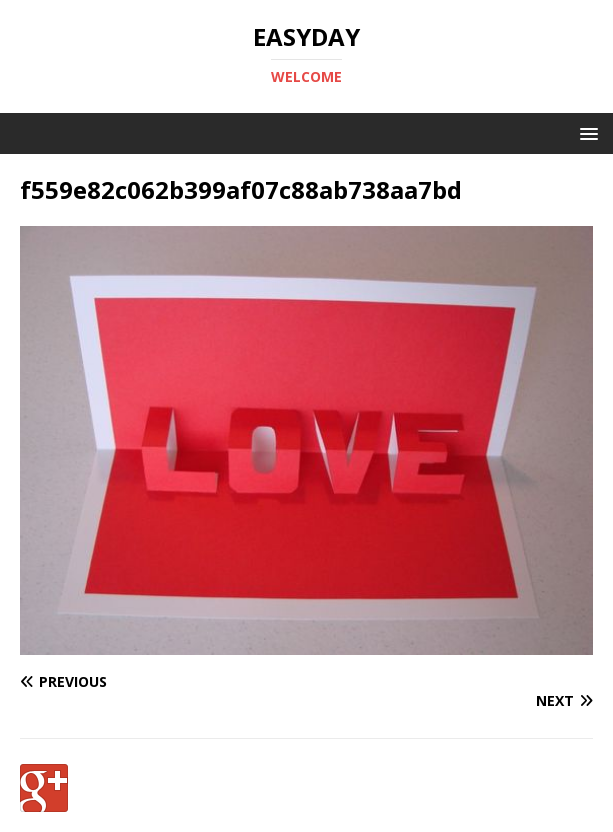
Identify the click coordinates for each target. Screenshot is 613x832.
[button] (585, 132)
